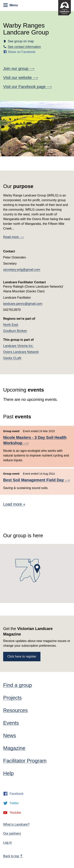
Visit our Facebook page (27, 87)
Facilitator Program (25, 761)
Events (11, 723)
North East (11, 325)
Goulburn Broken (15, 331)
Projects (12, 698)
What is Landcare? (16, 824)
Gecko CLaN (12, 358)
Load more (14, 504)
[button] (37, 569)
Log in (7, 843)
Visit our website (21, 78)
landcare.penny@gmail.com (23, 304)
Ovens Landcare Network (21, 352)
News (10, 736)
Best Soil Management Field (37, 480)
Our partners (12, 833)
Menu (11, 5)
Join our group (19, 69)
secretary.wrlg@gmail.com (22, 270)
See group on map (21, 41)
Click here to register (22, 656)
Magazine (14, 748)
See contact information (24, 47)
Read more (13, 237)
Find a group (18, 685)
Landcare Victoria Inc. (18, 346)
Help (8, 773)
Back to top (13, 856)
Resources (15, 710)
